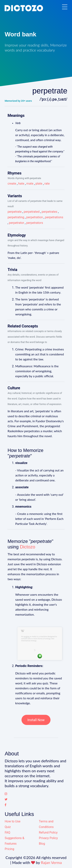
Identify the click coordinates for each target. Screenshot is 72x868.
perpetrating (16, 217)
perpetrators (35, 223)
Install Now (36, 720)
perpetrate (14, 212)
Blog (42, 844)
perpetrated (32, 212)
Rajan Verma (51, 862)
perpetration (35, 217)
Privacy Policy (48, 838)
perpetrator (17, 223)
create (12, 184)
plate (39, 184)
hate (21, 184)
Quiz (8, 827)
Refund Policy (48, 832)
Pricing (9, 849)
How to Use (12, 821)
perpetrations (54, 217)
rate (47, 184)
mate (30, 184)
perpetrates (49, 212)
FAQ (7, 832)
